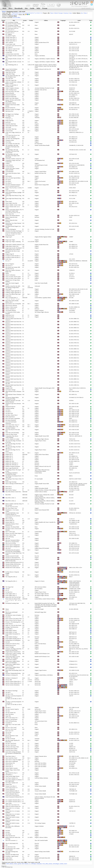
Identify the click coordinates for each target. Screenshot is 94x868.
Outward (7, 589)
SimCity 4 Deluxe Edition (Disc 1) (13, 681)
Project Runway (9, 624)
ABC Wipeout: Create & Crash (12, 49)
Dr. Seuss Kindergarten (11, 229)
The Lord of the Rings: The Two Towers (13, 451)
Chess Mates (8, 142)
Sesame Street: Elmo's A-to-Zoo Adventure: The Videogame (13, 657)
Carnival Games (9, 131)
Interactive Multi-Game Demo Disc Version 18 (13, 334)
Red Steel (8, 642)
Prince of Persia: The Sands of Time (14, 619)
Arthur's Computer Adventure (12, 88)
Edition (46, 20)
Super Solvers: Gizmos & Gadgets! (13, 760)
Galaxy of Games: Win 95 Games (13, 277)
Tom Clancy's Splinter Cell (12, 783)
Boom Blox (8, 122)
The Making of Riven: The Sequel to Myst (13, 471)
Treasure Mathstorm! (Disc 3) (13, 792)
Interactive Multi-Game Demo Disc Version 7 (13, 374)
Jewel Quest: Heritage (10, 390)
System (25, 20)
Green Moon (8, 296)
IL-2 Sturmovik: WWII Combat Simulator (13, 313)
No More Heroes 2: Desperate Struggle (12, 573)
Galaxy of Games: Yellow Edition (13, 278)
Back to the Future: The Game (12, 91)
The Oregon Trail (9, 587)
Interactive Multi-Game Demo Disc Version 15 (13, 331)
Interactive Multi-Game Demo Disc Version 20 (13, 340)
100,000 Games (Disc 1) (11, 37)
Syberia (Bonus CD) (10, 763)
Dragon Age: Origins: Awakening (13, 242)
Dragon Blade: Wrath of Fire (12, 246)
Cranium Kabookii (10, 167)
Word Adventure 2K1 (10, 836)
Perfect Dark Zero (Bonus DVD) (14, 600)
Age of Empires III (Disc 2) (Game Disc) (13, 59)
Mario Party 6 (9, 488)
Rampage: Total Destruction (12, 627)
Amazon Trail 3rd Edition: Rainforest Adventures (11, 70)
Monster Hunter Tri (10, 521)
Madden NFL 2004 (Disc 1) (12, 463)
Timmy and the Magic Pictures (12, 776)
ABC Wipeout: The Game (11, 51)
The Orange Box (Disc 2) (11, 577)
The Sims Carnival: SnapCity (12, 709)
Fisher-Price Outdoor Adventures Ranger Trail (13, 271)
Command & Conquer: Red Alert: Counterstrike (13, 161)
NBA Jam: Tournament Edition (12, 541)
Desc (85, 13)
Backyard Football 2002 (11, 97)
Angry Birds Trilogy (10, 74)
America (66, 13)
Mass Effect (8, 495)
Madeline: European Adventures (13, 466)
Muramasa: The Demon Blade (12, 527)
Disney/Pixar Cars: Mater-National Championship (13, 224)
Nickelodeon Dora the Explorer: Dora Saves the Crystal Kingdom (13, 551)
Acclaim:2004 (9, 52)
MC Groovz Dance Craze (11, 508)
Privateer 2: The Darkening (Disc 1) (14, 622)
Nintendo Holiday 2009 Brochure (13, 564)
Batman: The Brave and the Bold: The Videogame (13, 101)
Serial (79, 20)
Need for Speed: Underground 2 (13, 545)
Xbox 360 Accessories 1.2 (11, 840)
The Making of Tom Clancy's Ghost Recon (14, 480)
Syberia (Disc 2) (9, 767)
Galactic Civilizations (10, 275)
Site (26, 8)
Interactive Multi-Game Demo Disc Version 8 (13, 377)
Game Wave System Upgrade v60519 (12, 284)
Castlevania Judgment (10, 137)
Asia (70, 13)
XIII (6, 845)
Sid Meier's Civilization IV (12, 678)
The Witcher (8, 834)
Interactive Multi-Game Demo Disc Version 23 (13, 346)
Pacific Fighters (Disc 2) (11, 595)
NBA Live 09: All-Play (11, 543)
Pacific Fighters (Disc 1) (11, 594)
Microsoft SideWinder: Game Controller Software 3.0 (13, 515)
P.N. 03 (7, 590)
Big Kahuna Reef (9, 111)
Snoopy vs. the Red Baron (11, 719)
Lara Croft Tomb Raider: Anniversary (11, 423)
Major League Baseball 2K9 (12, 468)
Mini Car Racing (9, 519)
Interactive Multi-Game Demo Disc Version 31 (13, 359)
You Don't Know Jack (10, 847)
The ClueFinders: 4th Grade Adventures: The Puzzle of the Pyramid (12, 147)
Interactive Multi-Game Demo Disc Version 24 (13, 350)
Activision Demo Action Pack (12, 54)
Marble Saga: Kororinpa (11, 482)
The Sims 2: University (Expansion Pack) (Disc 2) (13, 704)
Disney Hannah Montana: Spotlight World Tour (13, 193)
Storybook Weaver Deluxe (11, 748)
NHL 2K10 (8, 548)
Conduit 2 (8, 163)
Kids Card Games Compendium (13, 418)
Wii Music (8, 831)
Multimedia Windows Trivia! (12, 525)
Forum (45, 8)
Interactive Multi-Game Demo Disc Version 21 (13, 343)
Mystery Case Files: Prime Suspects (14, 533)
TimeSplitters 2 (9, 775)
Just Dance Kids (9, 413)
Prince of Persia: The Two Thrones (13, 620)
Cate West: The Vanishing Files (13, 139)
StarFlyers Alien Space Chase (12, 747)
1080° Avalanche (9, 42)
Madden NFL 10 (9, 458)
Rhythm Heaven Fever (11, 645)
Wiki (38, 8)
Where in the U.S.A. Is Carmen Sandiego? (13, 809)
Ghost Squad (8, 289)
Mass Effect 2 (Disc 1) (11, 498)
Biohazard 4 (9, 118)
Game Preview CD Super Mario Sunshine (13, 281)
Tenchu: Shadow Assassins (12, 768)
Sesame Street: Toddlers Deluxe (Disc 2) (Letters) (13, 665)
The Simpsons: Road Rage (11, 691)
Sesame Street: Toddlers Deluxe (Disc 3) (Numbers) (13, 668)
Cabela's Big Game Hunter (11, 126)
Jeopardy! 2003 (9, 388)
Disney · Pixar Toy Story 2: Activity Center (14, 188)
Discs (10, 8)
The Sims (8, 711)
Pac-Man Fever (9, 592)
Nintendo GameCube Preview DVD (14, 562)
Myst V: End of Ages (10, 532)
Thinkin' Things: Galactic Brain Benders (13, 771)
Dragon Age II (9, 237)
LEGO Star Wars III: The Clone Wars (13, 430)
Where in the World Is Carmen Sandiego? (12, 818)
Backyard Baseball (10, 93)
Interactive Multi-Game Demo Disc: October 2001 (14, 386)
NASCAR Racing (9, 537)
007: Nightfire (11, 35)
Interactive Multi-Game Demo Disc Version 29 (13, 356)
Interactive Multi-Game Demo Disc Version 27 (13, 353)
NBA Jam (8, 538)
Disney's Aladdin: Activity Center (13, 205)
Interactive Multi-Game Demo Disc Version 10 (13, 319)
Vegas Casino (12, 804)
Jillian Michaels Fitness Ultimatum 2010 (13, 392)
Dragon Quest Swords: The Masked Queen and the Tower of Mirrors (14, 249)
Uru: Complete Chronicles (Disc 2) (13, 802)
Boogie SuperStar (9, 121)
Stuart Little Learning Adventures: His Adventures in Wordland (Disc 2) (13, 753)
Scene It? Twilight (10, 647)
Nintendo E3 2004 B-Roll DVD (13, 558)
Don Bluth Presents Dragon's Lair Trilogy (13, 227)
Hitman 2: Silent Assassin (11, 307)
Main (4, 8)
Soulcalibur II (9, 723)
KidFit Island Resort (10, 417)
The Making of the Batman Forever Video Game (13, 477)
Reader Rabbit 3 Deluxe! (11, 630)
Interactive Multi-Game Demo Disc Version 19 (13, 337)
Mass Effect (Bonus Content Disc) (13, 492)
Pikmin (7, 610)
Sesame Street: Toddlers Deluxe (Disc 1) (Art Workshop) (13, 662)
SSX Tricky (8, 734)
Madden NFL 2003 (10, 461)
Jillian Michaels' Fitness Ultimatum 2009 (13, 395)
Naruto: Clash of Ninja (11, 535)
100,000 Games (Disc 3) (11, 41)
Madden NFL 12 (9, 460)
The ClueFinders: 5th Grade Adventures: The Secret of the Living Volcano (12, 151)
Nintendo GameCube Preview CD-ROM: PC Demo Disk (13, 560)
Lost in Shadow (9, 453)
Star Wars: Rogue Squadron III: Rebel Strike (13, 741)
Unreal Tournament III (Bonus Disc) (14, 797)
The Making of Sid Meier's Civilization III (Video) (12, 474)
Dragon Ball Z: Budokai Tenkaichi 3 (14, 245)
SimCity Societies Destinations (12, 685)
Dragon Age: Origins (10, 240)
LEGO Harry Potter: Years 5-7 (12, 425)
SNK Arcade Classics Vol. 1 (12, 718)
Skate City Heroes (10, 714)
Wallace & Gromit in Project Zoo (13, 806)
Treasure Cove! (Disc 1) (12, 787)
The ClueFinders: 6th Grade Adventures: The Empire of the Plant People (12, 156)
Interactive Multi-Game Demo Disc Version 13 (13, 328)
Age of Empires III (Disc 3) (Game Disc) (13, 62)
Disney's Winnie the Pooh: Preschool (11, 218)
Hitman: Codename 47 (11, 309)
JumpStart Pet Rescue (10, 407)
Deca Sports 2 (9, 183)
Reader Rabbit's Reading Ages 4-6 (13, 639)
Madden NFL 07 (9, 455)
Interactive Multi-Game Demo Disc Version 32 (13, 362)
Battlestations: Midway (11, 103)
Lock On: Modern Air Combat (12, 439)
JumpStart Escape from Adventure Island (13, 404)
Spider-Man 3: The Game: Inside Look (13, 725)
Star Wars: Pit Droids (10, 739)
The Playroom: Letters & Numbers (13, 615)
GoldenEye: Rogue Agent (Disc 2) (13, 293)
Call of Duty (8, 127)
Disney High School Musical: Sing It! (13, 196)
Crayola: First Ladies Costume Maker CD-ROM (12, 169)
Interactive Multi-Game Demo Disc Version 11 (13, 322)
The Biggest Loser (10, 116)
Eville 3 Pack (8, 259)
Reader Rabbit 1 (9, 629)
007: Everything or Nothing (13, 23)
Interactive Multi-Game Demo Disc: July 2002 (14, 383)
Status (91, 20)
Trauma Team (9, 784)
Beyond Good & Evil (10, 108)
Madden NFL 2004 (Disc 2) (12, 465)
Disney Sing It (9, 202)
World (56, 13)
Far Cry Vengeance (10, 264)
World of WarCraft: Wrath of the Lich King (13, 838)
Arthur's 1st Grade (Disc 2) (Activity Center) (12, 86)
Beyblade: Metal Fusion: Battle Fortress (13, 105)
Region (3, 20)
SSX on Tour (8, 732)
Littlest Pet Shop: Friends (11, 434)
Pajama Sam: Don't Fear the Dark (13, 597)
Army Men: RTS (9, 79)
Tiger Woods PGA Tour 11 (11, 773)
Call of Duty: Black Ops (11, 129)
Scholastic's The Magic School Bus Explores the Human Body (13, 650)
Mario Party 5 (9, 487)
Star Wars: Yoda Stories (11, 743)
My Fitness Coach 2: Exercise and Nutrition (13, 529)
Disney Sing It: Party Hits (11, 203)
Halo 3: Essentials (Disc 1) (13, 298)
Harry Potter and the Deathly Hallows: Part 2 (12, 301)
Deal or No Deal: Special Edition (13, 178)
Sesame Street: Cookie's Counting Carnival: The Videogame (13, 654)
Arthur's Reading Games (11, 90)
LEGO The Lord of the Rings (12, 433)
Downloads (19, 8)
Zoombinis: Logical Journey (12, 856)
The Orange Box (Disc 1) (11, 581)
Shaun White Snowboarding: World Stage (13, 671)
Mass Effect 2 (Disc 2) (11, 501)
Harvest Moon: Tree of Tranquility (13, 304)
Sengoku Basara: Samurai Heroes (13, 652)
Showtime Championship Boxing (13, 673)
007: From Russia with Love (12, 29)
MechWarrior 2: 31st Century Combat (12, 511)
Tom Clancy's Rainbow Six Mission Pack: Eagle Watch (14, 780)
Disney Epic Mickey (10, 191)
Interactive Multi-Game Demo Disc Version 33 (13, 365)
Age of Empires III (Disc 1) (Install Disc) (13, 56)
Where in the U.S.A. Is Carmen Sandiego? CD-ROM (13, 815)
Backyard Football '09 (10, 95)
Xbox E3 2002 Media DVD (12, 843)
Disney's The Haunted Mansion (13, 216)
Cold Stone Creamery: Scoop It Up (13, 159)
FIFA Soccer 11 (9, 266)
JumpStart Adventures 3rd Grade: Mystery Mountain (13, 401)
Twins (52, 13)
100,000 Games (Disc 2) (11, 39)
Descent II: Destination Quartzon (13, 185)
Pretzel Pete (8, 617)
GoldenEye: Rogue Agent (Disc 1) (13, 291)
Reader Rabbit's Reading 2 (11, 637)
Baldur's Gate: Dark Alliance (12, 98)
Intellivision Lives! (10, 315)
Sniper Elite (8, 716)
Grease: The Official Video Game (13, 294)
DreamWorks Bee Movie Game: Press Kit (13, 252)
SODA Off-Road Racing (11, 721)
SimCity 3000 (9, 680)
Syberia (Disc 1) (9, 765)
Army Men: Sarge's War (11, 80)
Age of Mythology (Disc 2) (12, 65)
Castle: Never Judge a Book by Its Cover (13, 134)
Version (31, 20)
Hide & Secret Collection (11, 305)
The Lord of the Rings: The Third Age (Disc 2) (13, 447)
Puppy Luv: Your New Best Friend (13, 625)
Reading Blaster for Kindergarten (13, 640)
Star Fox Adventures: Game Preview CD (12, 736)
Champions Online (10, 140)
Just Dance (8, 410)
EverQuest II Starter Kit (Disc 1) (13, 256)
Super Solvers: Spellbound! (12, 761)
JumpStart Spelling (10, 408)
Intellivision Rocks (10, 317)
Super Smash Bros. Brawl (11, 758)
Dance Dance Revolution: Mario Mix (13, 174)
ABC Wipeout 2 (9, 47)
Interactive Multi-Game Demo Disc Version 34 (13, 368)
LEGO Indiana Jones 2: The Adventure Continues (12, 427)
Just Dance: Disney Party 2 (12, 415)
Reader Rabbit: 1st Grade (11, 632)
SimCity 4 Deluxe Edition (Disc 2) (13, 683)
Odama (7, 575)
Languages (63, 20)
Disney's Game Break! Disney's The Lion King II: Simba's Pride (14, 212)
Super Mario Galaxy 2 (10, 756)
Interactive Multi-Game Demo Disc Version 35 (13, 371)
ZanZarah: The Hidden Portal (12, 855)
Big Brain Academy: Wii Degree (13, 109)
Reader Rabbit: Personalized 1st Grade (13, 635)
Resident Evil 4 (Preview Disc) (12, 644)
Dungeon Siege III (10, 254)
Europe (61, 13)
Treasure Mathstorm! (10, 789)
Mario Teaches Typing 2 (11, 490)
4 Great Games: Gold (13, 45)
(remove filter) (17, 17)
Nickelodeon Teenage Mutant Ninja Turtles (13, 554)
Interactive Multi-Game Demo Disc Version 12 (13, 325)
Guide (32, 8)
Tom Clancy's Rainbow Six (12, 778)
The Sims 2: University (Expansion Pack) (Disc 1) (13, 698)
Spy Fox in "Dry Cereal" (11, 728)
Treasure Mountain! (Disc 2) (12, 795)
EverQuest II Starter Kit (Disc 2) (13, 257)
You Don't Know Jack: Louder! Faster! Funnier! (13, 849)
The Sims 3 (8, 708)
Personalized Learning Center (12, 603)
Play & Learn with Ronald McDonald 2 (11, 613)
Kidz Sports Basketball (11, 420)
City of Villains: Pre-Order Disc (13, 144)
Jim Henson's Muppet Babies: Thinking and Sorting (12, 398)
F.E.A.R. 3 (8, 261)
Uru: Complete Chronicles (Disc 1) (13, 800)
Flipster (7, 273)
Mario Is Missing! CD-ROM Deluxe (14, 484)
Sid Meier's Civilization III (12, 675)
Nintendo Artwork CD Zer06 (12, 556)
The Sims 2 (8, 692)
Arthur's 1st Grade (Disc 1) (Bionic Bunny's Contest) (13, 83)
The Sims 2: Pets (9, 694)
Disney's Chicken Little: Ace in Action (13, 207)
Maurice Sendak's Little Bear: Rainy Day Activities (14, 505)
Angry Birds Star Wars (11, 72)
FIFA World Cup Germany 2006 (13, 268)
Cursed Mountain (9, 172)
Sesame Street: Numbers (11, 660)
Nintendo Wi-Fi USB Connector (13, 568)
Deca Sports (8, 180)
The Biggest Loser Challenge (12, 114)
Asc (82, 13)
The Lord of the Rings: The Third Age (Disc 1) (13, 444)
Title (14, 20)
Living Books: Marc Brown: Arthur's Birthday (12, 437)
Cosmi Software (9, 165)
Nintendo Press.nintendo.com (12, 566)
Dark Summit (9, 176)
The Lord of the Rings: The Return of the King (13, 441)
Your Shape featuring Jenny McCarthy (12, 852)
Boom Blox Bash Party (11, 124)
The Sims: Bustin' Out (10, 713)
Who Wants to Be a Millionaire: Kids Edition (13, 827)
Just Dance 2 (8, 412)
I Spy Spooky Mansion (11, 310)
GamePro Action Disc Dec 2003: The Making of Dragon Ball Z (13, 287)
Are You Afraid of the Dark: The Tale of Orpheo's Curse (13, 76)
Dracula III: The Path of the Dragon (14, 233)
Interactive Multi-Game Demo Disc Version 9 (13, 380)
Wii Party (8, 832)
